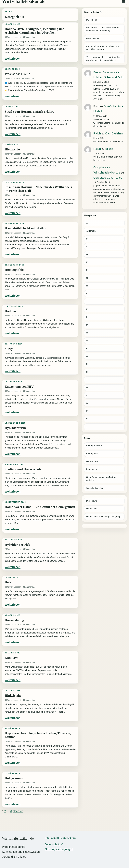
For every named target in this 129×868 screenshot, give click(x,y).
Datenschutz (92, 461)
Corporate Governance (108, 178)
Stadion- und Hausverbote (23, 469)
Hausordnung (14, 620)
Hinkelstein (13, 695)
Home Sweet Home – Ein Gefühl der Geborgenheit (40, 507)
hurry (9, 349)
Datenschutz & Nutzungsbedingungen (104, 517)
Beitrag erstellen (94, 446)
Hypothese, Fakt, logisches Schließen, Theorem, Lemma (38, 735)
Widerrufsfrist (93, 38)
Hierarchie (12, 149)
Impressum (91, 469)
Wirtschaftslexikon (95, 488)
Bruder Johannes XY (106, 72)
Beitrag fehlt (92, 454)
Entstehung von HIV (19, 387)
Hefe (8, 582)
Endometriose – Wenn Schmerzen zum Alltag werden (103, 48)
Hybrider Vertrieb (17, 545)
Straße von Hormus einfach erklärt (29, 112)
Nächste (18, 811)
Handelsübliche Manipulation (25, 228)
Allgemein (91, 231)
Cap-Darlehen (114, 133)
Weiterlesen (13, 59)
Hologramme (14, 778)
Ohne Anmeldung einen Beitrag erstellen (101, 479)
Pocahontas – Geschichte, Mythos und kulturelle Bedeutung (102, 29)
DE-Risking (92, 20)
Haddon (10, 311)
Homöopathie (14, 270)
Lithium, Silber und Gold (108, 77)
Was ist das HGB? (17, 74)
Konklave (11, 658)
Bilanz (109, 149)
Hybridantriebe (16, 428)
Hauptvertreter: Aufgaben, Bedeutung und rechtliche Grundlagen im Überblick (35, 31)
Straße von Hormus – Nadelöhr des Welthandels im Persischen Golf (38, 189)
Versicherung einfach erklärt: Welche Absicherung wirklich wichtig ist (104, 59)
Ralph (97, 133)
